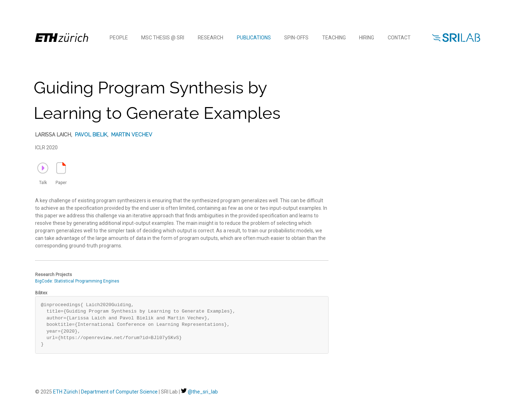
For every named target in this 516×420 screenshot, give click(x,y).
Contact (399, 38)
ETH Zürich (65, 392)
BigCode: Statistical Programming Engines (77, 281)
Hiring (367, 38)
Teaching (334, 38)
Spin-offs (296, 38)
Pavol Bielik (91, 135)
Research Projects (54, 275)
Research (211, 38)
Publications (254, 38)
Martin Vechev (132, 135)
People (119, 38)
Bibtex (41, 293)
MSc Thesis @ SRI (163, 38)
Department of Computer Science (119, 392)
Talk (43, 174)
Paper (61, 174)
